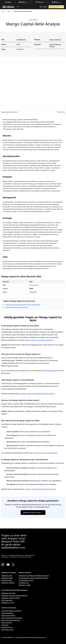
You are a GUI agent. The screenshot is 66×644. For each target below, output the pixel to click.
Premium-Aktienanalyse (49, 453)
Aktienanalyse (49, 371)
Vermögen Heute (7, 630)
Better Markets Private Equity (12, 618)
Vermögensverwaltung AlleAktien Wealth (33, 578)
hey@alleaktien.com (13, 548)
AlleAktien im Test (8, 603)
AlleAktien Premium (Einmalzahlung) (14, 596)
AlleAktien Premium (8, 593)
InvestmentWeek (7, 613)
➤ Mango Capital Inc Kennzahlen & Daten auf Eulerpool (23, 305)
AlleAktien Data (7, 576)
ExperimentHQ (7, 623)
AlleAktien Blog (7, 580)
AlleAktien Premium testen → (33, 513)
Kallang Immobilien (8, 615)
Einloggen (43, 7)
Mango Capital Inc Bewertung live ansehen (41, 489)
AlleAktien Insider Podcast (11, 598)
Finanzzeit (5, 625)
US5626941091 (21, 40)
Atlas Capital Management (11, 620)
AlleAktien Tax (24, 583)
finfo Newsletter (7, 600)
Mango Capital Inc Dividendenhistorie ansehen (38, 394)
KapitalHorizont (7, 627)
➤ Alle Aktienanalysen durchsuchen (16, 307)
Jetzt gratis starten (56, 7)
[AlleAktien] (8, 7)
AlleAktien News (7, 578)
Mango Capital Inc (55, 40)
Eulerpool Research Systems (11, 611)
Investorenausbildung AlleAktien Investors (34, 576)
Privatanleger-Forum (26, 580)
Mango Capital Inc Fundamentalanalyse (39, 340)
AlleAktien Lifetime (8, 583)
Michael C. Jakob (25, 585)
